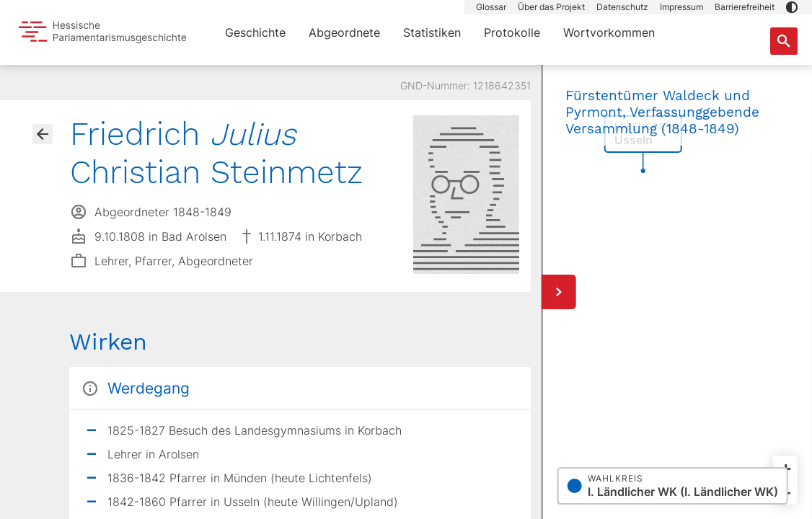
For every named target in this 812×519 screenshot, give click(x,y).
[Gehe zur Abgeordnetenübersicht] (43, 134)
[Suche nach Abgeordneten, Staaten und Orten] (784, 41)
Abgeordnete (344, 32)
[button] (792, 7)
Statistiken (432, 32)
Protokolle (512, 32)
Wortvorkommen (609, 32)
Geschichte (255, 32)
